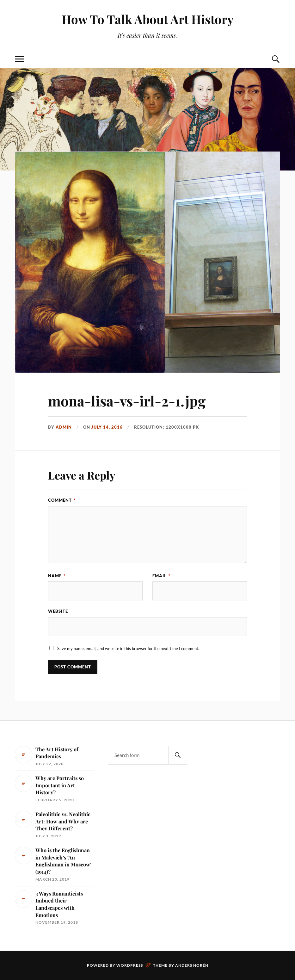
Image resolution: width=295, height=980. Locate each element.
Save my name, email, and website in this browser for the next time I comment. (128, 648)
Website (58, 611)
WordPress (130, 965)
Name (57, 576)
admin (64, 427)
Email (161, 576)
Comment (62, 500)
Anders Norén (192, 965)
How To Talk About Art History (148, 19)
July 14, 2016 (107, 427)
